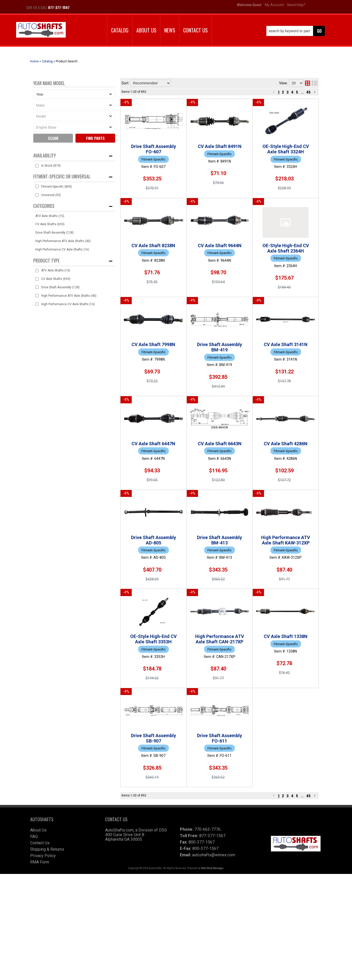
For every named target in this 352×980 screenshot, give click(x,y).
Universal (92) (51, 195)
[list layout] (315, 83)
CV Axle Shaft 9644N (187, 264)
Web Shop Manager (212, 974)
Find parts (95, 138)
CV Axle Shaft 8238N (187, 224)
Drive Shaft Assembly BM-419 (197, 382)
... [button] (302, 92)
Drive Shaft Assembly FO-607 (196, 105)
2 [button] (283, 92)
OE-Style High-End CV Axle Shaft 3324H (208, 184)
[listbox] (74, 94)
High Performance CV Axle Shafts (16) (62, 249)
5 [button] (297, 92)
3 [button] (288, 92)
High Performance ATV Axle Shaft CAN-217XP (214, 744)
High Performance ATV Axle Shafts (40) (63, 241)
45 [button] (308, 92)
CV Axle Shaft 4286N (187, 540)
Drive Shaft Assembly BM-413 (197, 619)
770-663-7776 (207, 935)
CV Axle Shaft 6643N (187, 500)
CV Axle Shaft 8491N (187, 145)
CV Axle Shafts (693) (50, 224)
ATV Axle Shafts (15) (50, 216)
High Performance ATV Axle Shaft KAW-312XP (214, 658)
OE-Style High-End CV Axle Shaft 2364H (208, 303)
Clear (53, 138)
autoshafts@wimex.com (214, 961)
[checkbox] (37, 166)
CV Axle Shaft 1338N (187, 784)
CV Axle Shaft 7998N (187, 343)
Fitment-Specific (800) (57, 187)
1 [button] (279, 92)
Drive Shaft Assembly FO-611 (196, 863)
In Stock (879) (51, 166)
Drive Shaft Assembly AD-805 (196, 579)
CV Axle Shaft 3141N (187, 421)
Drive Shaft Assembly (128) (54, 233)
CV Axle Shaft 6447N (187, 461)
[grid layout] (307, 83)
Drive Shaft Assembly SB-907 (196, 823)
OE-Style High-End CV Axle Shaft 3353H (208, 699)
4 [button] (292, 92)
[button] (296, 31)
